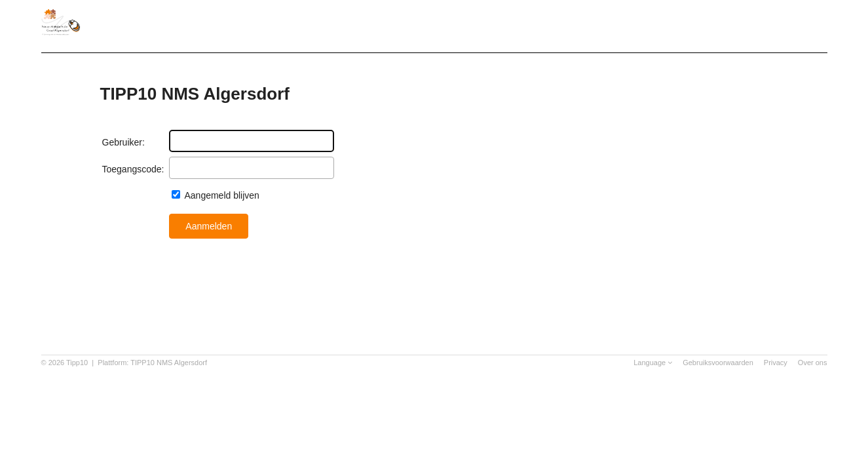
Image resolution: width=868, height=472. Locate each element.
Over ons (813, 363)
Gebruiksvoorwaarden (718, 363)
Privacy (776, 363)
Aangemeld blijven (221, 195)
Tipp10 (77, 363)
